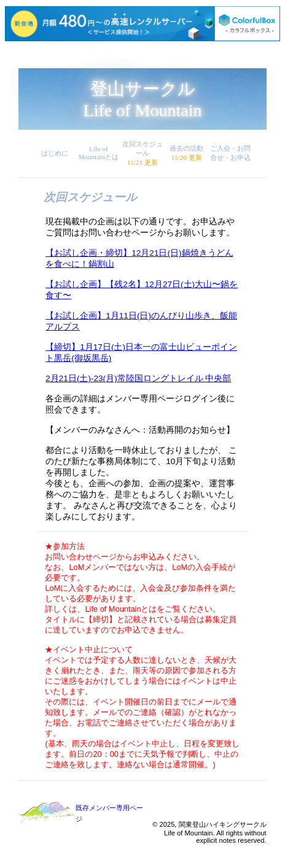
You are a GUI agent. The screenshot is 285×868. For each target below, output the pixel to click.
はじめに (55, 153)
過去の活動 (186, 153)
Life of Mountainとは (99, 153)
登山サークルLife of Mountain (143, 100)
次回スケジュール (142, 153)
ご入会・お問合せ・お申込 (230, 153)
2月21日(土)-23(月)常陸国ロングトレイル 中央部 (138, 378)
